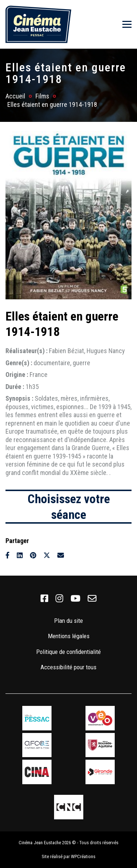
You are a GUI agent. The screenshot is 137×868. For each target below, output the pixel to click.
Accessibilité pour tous (68, 667)
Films (42, 96)
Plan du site (68, 621)
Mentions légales (69, 636)
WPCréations (83, 856)
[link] (44, 599)
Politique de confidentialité (68, 652)
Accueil (15, 96)
